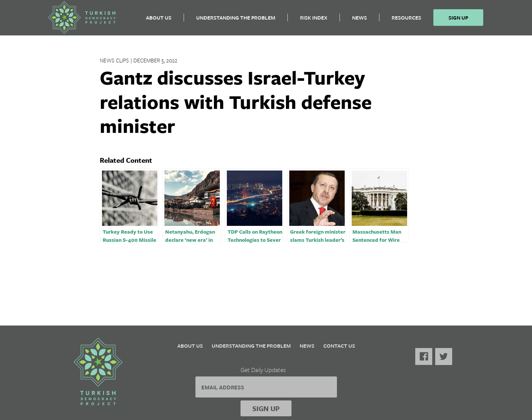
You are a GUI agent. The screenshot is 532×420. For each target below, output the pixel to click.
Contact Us (339, 346)
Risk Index (314, 20)
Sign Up (458, 20)
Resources (406, 20)
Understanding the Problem (236, 20)
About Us (159, 20)
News (359, 20)
